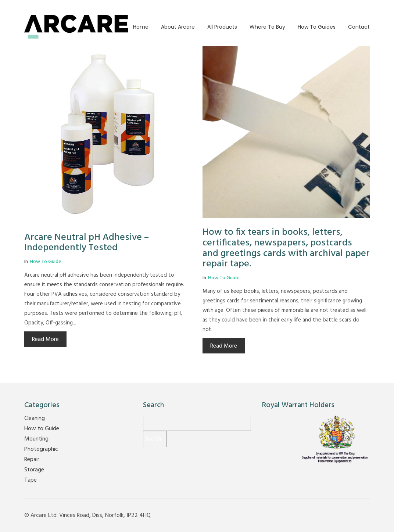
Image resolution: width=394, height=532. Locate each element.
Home (141, 27)
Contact (359, 27)
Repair (32, 460)
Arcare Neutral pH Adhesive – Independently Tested (87, 243)
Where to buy (267, 27)
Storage (34, 470)
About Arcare (178, 27)
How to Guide (46, 262)
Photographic (41, 449)
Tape (31, 480)
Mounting (36, 439)
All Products (222, 27)
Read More (45, 339)
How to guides (317, 27)
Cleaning (35, 418)
